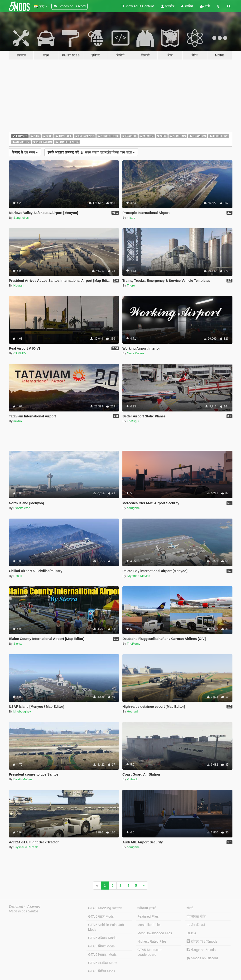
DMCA (191, 933)
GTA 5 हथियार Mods (102, 938)
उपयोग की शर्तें (196, 925)
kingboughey (22, 711)
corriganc (133, 508)
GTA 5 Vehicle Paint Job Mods (106, 927)
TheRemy (134, 644)
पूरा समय (25, 152)
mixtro (131, 218)
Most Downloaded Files (155, 933)
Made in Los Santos (24, 911)
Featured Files (148, 916)
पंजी (205, 6)
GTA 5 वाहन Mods (101, 916)
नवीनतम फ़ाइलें (147, 908)
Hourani (19, 285)
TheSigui (133, 421)
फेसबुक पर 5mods (201, 950)
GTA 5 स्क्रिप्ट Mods (101, 946)
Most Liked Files (149, 925)
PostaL (18, 576)
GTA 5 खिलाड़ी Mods (102, 955)
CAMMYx (20, 353)
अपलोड (168, 6)
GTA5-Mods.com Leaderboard (150, 952)
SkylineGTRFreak (26, 847)
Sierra (17, 644)
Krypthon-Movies (139, 576)
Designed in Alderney (25, 906)
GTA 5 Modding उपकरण (105, 908)
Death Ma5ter (23, 779)
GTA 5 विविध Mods (102, 971)
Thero (131, 285)
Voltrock (132, 779)
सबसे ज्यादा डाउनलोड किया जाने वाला (91, 152)
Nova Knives (136, 353)
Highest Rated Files (152, 941)
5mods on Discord (202, 958)
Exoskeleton (22, 508)
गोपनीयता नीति (196, 916)
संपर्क (190, 908)
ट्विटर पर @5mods (202, 941)
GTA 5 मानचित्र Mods (103, 963)
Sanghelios (21, 218)
